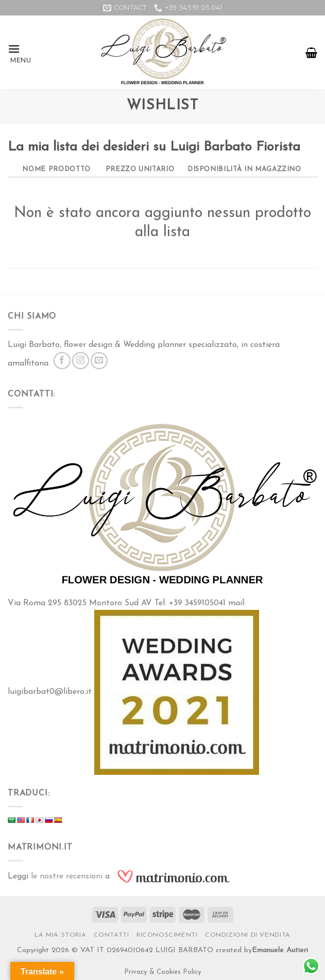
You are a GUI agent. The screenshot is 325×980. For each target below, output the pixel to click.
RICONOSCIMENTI (167, 935)
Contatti (112, 935)
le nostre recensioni (67, 876)
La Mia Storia (60, 935)
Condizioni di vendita (248, 935)
